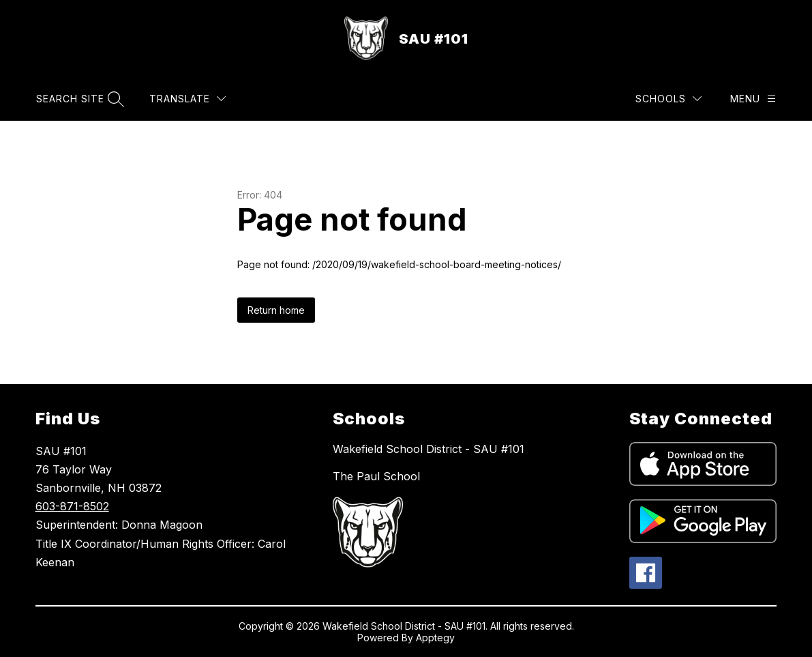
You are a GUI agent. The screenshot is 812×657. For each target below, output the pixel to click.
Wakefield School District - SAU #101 (428, 449)
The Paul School (376, 476)
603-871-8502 (72, 506)
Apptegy (435, 638)
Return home (276, 310)
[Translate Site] (187, 99)
